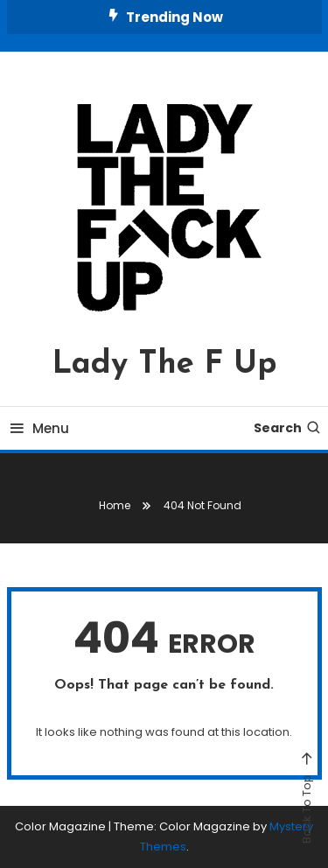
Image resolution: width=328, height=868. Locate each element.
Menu (38, 428)
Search (288, 428)
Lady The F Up (164, 365)
